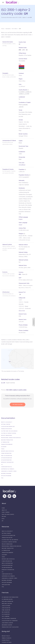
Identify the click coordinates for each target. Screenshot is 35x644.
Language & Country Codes (9, 471)
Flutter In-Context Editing (9, 433)
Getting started (6, 424)
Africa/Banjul (22, 165)
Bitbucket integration (7, 462)
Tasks (3, 449)
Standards (8, 29)
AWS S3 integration (7, 456)
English (21, 219)
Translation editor (7, 429)
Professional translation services (11, 438)
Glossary (4, 447)
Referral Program (6, 473)
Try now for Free (18, 404)
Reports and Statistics (8, 451)
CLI (2, 464)
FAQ (2, 478)
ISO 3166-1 (15, 29)
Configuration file (7, 467)
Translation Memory (7, 444)
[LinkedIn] (9, 496)
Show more (22, 311)
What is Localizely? (7, 422)
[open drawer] (3, 2)
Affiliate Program (6, 476)
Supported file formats (8, 469)
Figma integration (6, 453)
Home (3, 29)
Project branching (7, 435)
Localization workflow (8, 426)
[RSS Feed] (14, 496)
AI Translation (5, 442)
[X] (5, 496)
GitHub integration (7, 458)
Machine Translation (7, 440)
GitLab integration (6, 460)
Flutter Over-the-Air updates (9, 431)
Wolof (20, 225)
